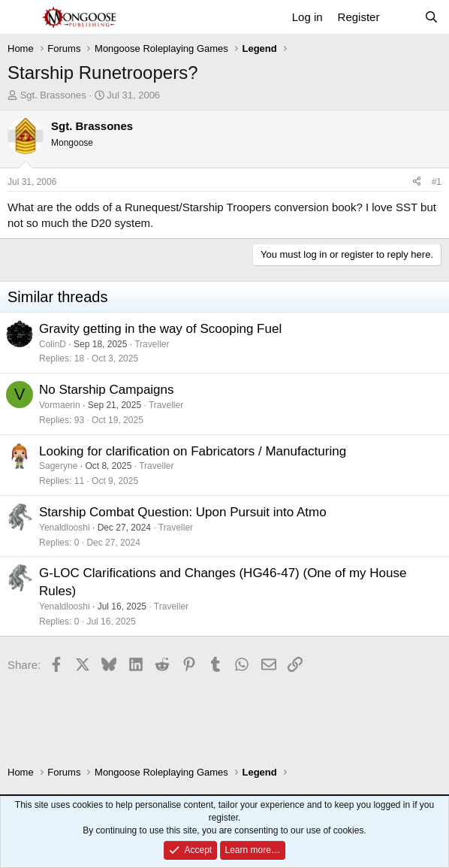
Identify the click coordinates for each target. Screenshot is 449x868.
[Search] (431, 17)
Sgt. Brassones (53, 95)
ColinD (53, 344)
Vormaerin (60, 405)
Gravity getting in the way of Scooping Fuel (160, 329)
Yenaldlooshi (65, 528)
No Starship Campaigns (107, 390)
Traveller (152, 344)
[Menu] (21, 17)
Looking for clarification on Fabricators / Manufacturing (193, 451)
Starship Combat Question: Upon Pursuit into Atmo (183, 512)
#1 (437, 182)
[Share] (417, 182)
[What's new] (401, 17)
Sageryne (58, 466)
